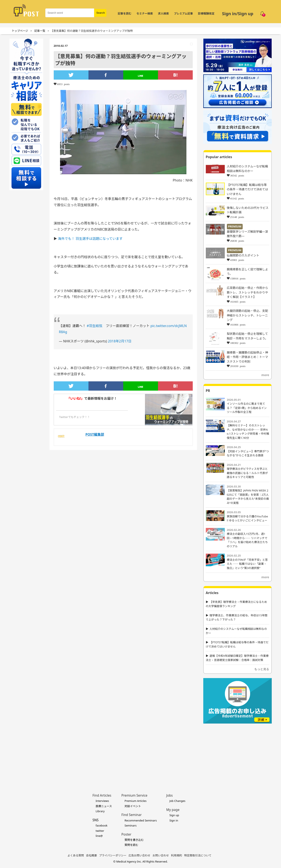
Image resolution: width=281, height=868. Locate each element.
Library (100, 811)
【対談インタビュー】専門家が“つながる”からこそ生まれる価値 (248, 453)
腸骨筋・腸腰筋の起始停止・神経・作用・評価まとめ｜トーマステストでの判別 (248, 357)
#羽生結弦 (95, 326)
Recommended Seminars (141, 820)
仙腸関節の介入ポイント (243, 255)
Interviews (102, 801)
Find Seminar (131, 815)
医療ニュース (104, 806)
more (265, 375)
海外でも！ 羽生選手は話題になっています (90, 239)
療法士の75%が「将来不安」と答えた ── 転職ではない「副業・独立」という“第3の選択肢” (247, 564)
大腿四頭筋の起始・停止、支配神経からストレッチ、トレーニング (248, 315)
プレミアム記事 (183, 13)
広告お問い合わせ (139, 855)
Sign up (174, 815)
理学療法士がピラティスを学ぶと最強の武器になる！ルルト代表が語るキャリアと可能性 (247, 473)
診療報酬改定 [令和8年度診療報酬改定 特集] (206, 13)
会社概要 (91, 855)
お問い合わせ (161, 855)
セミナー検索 (145, 13)
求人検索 (163, 13)
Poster (126, 834)
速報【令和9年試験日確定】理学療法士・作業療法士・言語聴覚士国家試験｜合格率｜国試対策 (237, 658)
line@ (99, 836)
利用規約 (177, 855)
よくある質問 (76, 855)
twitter (100, 831)
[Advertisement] (238, 752)
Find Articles (102, 795)
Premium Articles (135, 801)
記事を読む (125, 13)
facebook (102, 825)
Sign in (174, 820)
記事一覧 (40, 31)
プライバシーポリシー (113, 855)
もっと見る (262, 669)
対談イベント (133, 806)
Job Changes (177, 801)
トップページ (20, 31)
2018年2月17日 (120, 341)
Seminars (130, 825)
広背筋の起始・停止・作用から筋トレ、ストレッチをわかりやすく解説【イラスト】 (248, 292)
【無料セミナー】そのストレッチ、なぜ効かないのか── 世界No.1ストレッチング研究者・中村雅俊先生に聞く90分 (248, 432)
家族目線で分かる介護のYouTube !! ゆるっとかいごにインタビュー (248, 518)
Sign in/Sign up (238, 14)
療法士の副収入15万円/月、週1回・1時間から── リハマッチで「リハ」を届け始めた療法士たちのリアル (247, 540)
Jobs (169, 795)
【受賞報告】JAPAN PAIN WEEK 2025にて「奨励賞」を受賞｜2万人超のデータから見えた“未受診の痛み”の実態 (248, 497)
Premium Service (134, 795)
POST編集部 (95, 434)
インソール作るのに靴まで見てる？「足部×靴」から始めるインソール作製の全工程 (247, 408)
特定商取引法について (198, 855)
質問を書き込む (134, 840)
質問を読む (131, 845)
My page (173, 810)
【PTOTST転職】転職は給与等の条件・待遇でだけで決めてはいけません (248, 189)
